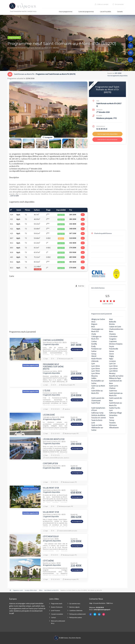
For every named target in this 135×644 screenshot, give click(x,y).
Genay (94, 354)
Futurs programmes (66, 12)
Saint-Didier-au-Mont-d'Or (97, 392)
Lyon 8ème (113, 371)
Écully (93, 346)
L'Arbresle (95, 361)
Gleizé (94, 356)
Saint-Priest (96, 403)
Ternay (112, 420)
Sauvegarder (48, 137)
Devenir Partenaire (57, 607)
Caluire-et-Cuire (115, 327)
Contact (53, 618)
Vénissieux (113, 425)
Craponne (113, 341)
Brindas (112, 324)
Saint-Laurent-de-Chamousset (98, 399)
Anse (111, 319)
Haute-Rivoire (97, 359)
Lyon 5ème (96, 369)
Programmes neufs (57, 604)
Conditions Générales (76, 611)
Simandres (113, 415)
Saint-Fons (113, 391)
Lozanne (112, 361)
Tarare (112, 418)
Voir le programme (77, 349)
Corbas (94, 341)
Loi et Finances (56, 611)
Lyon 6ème (113, 369)
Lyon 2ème (96, 366)
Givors (111, 354)
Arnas (93, 322)
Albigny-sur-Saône (98, 319)
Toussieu (112, 423)
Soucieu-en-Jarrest (98, 418)
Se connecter (118, 4)
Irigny (111, 359)
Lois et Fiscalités (105, 12)
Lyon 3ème (113, 366)
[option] (48, 110)
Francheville (114, 349)
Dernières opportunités (31, 341)
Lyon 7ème (96, 371)
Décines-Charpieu (116, 344)
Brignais (94, 324)
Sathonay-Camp (97, 413)
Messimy (112, 373)
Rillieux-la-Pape (115, 378)
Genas (112, 351)
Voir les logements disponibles (117, 76)
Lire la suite (14, 196)
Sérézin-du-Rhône (98, 415)
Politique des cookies (76, 618)
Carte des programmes (86, 12)
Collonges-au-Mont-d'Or (97, 338)
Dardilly (94, 344)
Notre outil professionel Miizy (58, 622)
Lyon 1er (112, 364)
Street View (81, 286)
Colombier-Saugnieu (113, 338)
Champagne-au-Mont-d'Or (97, 330)
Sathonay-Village (115, 413)
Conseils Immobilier (57, 614)
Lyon (93, 364)
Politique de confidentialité (77, 614)
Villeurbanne (114, 428)
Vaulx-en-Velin (97, 425)
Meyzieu (95, 376)
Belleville (113, 322)
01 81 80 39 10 (102, 129)
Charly (94, 334)
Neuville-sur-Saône (116, 376)
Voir (83, 215)
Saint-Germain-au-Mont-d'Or (116, 394)
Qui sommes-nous (75, 604)
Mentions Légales (74, 607)
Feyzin (112, 346)
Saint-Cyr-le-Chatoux (114, 387)
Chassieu (112, 334)
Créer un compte (102, 4)
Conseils (120, 12)
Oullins (94, 378)
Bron (93, 327)
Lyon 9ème (96, 373)
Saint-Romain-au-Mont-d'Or (116, 404)
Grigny (112, 356)
